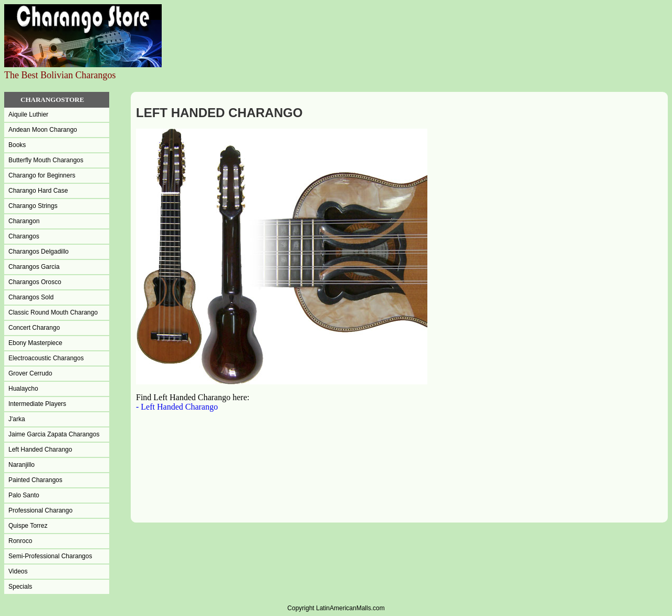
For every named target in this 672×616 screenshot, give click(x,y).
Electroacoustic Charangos (46, 358)
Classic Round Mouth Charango (53, 312)
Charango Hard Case (38, 191)
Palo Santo (24, 495)
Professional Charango (40, 510)
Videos (18, 571)
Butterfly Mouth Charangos (46, 160)
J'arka (17, 419)
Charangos (24, 236)
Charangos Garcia (34, 267)
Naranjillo (22, 465)
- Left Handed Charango (177, 407)
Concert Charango (34, 328)
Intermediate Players (37, 404)
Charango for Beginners (42, 175)
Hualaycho (23, 389)
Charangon (24, 221)
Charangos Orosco (35, 282)
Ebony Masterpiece (35, 343)
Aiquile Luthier (28, 114)
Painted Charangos (35, 480)
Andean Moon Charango (43, 130)
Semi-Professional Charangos (50, 556)
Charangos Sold (31, 297)
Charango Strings (33, 206)
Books (17, 145)
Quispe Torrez (28, 526)
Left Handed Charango (40, 450)
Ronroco (20, 541)
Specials (20, 587)
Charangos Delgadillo (39, 252)
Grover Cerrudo (30, 373)
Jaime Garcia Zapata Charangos (54, 434)
